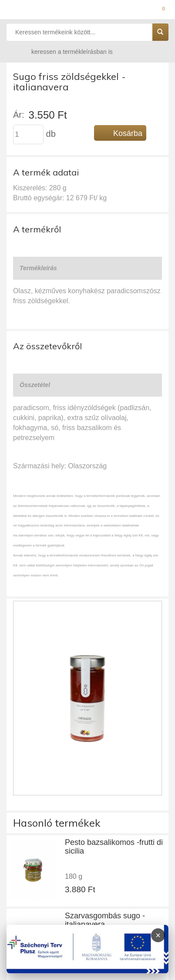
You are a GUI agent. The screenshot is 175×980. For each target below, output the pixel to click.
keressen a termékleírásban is (64, 51)
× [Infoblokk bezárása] (158, 935)
